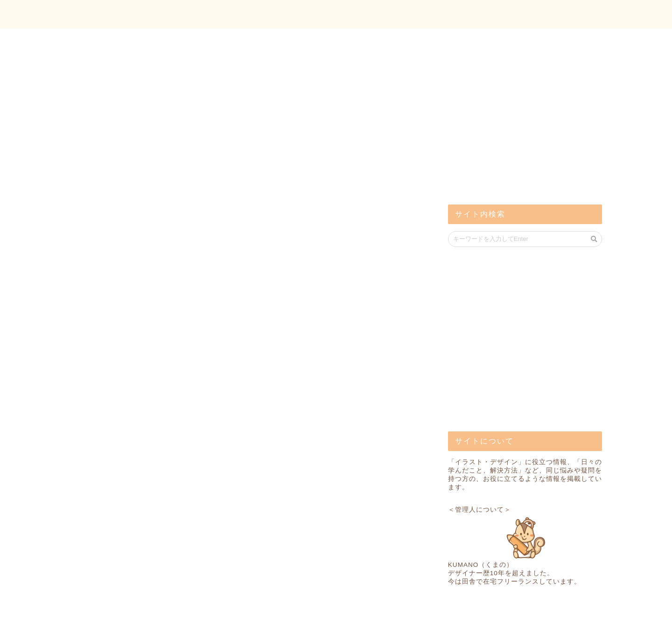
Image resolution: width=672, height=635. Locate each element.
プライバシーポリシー (105, 624)
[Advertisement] (518, 121)
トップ (509, 14)
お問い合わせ (570, 14)
